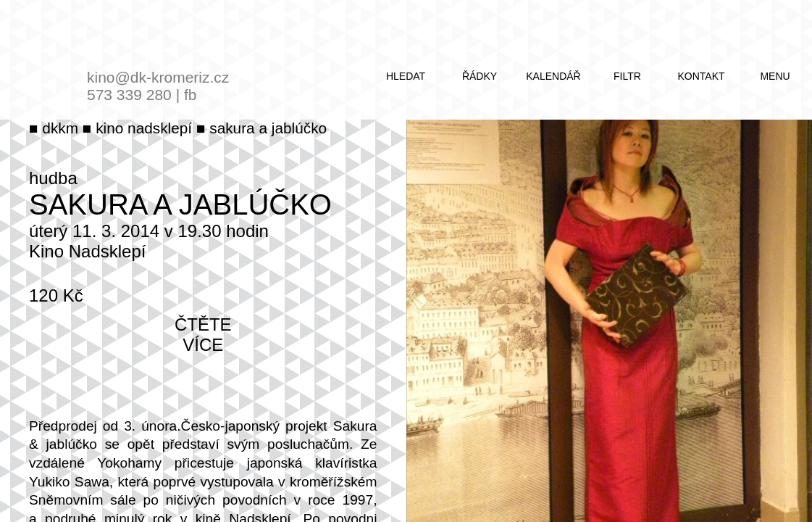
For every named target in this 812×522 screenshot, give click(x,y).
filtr (627, 76)
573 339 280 (129, 95)
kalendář (553, 76)
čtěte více (203, 335)
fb (191, 95)
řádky (480, 76)
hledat (406, 76)
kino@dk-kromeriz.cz (158, 77)
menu (775, 76)
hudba (53, 178)
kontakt (701, 76)
